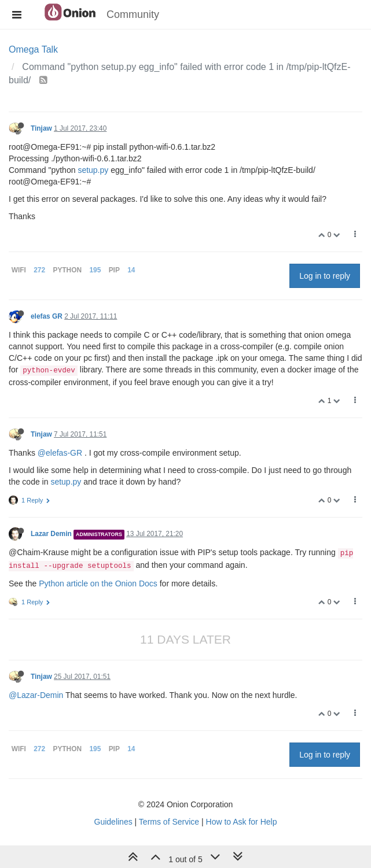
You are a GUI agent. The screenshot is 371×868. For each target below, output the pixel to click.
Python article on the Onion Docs (98, 583)
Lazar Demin (51, 534)
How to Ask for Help (242, 822)
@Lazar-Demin (36, 695)
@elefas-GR (60, 453)
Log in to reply (325, 276)
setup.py (93, 170)
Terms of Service (169, 822)
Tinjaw (41, 128)
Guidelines (113, 822)
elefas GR (47, 316)
